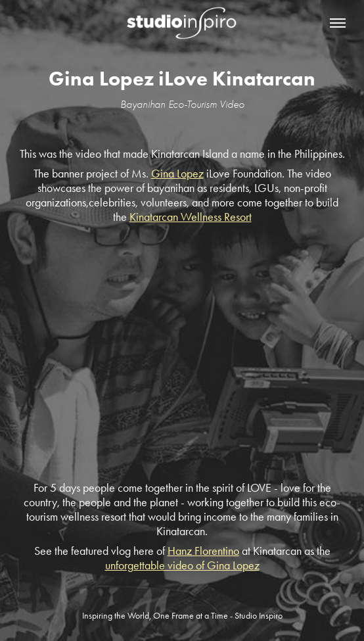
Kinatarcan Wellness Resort (191, 217)
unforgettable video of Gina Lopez (182, 565)
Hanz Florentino (203, 551)
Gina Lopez (177, 174)
